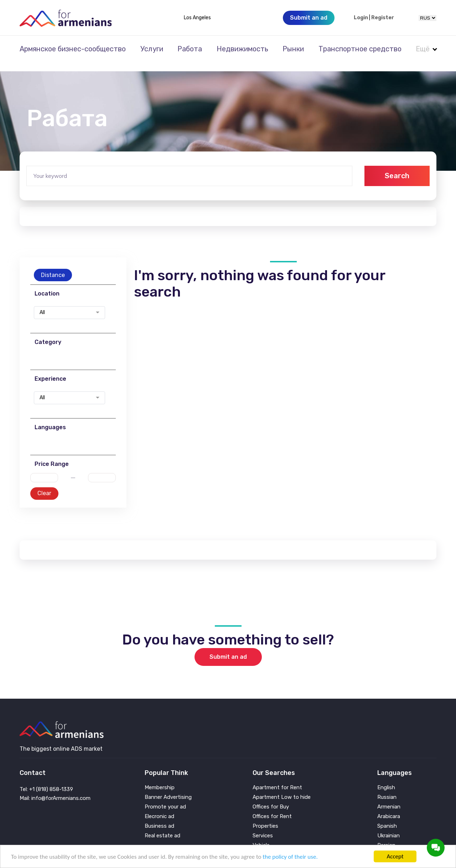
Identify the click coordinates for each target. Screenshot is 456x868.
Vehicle (261, 836)
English (386, 778)
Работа (190, 49)
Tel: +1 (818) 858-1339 (46, 780)
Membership (160, 778)
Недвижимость (242, 49)
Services (263, 826)
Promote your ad (165, 797)
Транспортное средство (360, 49)
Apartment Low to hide (282, 788)
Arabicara (389, 807)
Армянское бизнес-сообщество (73, 49)
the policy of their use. (290, 857)
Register (383, 18)
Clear (44, 484)
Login (361, 18)
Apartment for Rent (277, 778)
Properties (265, 816)
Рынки (293, 49)
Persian (386, 836)
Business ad (159, 816)
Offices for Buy (271, 797)
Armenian (389, 797)
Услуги (152, 49)
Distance (53, 265)
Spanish (387, 816)
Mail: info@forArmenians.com (55, 789)
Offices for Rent (272, 807)
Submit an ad (228, 647)
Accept (395, 856)
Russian (387, 788)
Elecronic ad (159, 807)
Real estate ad (162, 826)
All (42, 303)
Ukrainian (388, 826)
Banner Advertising (168, 788)
